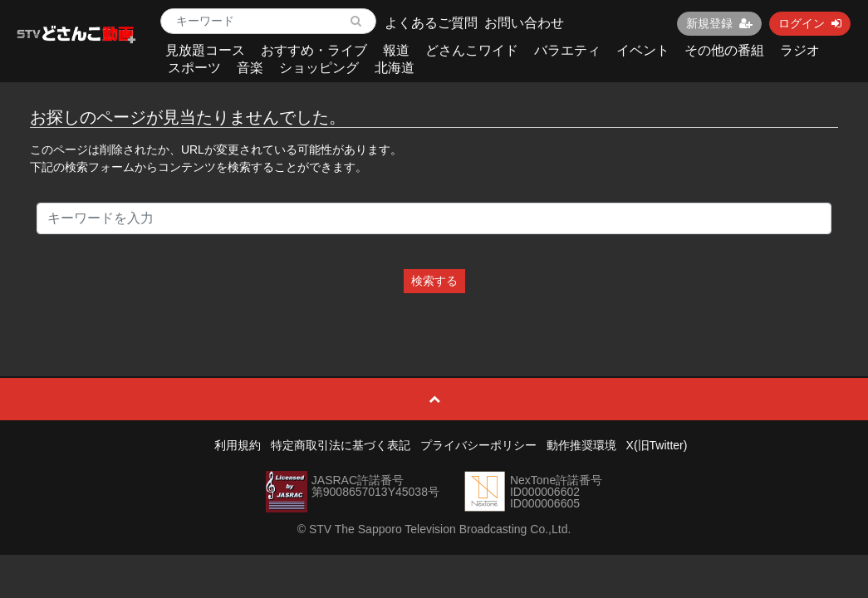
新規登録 (719, 23)
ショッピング (319, 68)
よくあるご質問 (431, 23)
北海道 (395, 68)
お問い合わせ (524, 23)
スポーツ (194, 68)
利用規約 (238, 445)
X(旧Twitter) (657, 445)
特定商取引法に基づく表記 (341, 445)
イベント (643, 50)
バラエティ (567, 50)
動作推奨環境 (581, 445)
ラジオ (800, 50)
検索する (434, 281)
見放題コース (205, 50)
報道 (396, 50)
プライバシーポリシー (478, 445)
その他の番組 (724, 50)
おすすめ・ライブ (314, 50)
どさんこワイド (472, 50)
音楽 (250, 68)
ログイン (810, 23)
